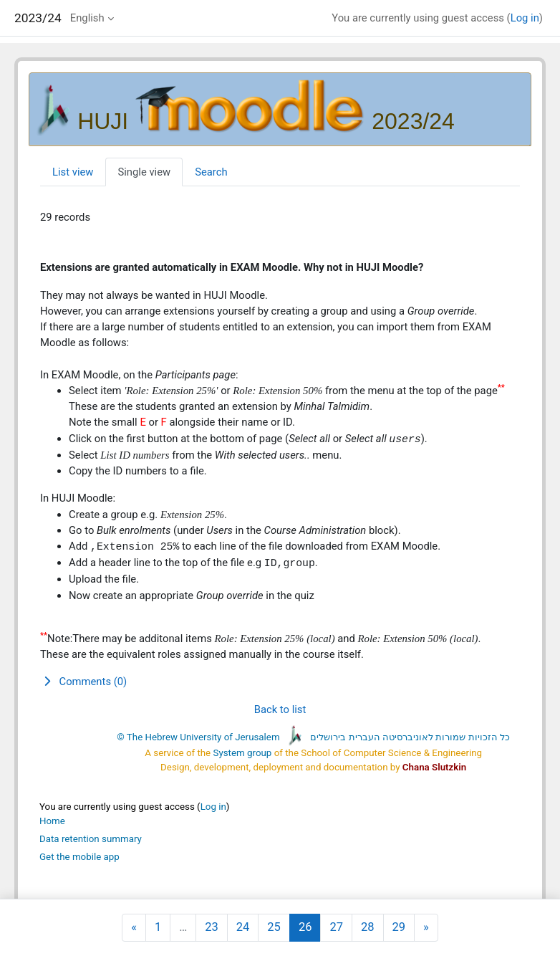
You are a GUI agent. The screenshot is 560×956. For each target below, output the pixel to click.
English (87, 18)
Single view (144, 172)
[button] (280, 682)
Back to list (280, 709)
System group (243, 753)
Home (52, 821)
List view (73, 172)
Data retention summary (91, 839)
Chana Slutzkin (434, 767)
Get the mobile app (79, 857)
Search (211, 172)
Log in (525, 18)
